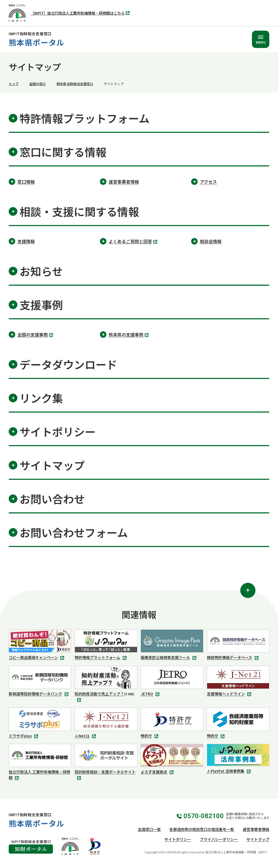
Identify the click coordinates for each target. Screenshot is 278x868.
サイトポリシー (178, 839)
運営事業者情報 (256, 829)
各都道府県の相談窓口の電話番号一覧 (202, 829)
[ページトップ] (248, 590)
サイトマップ (258, 839)
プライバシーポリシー (219, 839)
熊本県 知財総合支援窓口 (75, 84)
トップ (14, 84)
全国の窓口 (37, 84)
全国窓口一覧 (149, 829)
